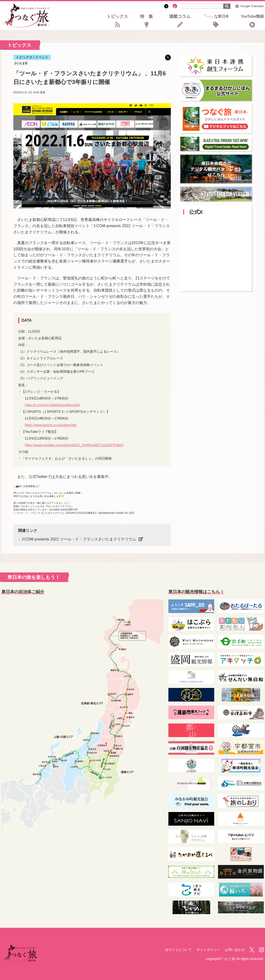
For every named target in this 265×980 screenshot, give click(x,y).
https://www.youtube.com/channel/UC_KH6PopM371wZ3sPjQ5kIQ (74, 445)
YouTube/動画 (252, 17)
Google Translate (252, 6)
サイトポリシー (208, 950)
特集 (149, 17)
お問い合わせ (235, 950)
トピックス (117, 17)
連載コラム (180, 17)
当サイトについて (178, 950)
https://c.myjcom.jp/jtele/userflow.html (52, 405)
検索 (227, 6)
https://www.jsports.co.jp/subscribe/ (51, 425)
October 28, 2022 (125, 513)
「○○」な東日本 (216, 17)
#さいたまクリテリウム (39, 493)
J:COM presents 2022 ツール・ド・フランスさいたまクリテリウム (79, 539)
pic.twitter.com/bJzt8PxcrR (64, 510)
